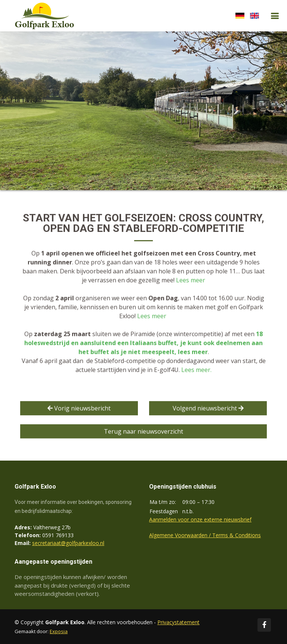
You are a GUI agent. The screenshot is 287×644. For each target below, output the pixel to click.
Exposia (59, 631)
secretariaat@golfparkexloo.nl (68, 543)
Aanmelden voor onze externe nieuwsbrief (200, 519)
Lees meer (191, 281)
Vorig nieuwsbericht (79, 409)
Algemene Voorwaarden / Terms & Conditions (205, 535)
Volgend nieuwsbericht (208, 409)
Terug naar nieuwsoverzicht (143, 432)
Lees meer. (196, 371)
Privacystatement (178, 622)
